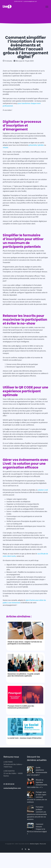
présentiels (33, 145)
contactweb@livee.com (30, 1)
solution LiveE (43, 490)
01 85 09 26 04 (9, 784)
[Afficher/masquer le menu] (47, 7)
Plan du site (43, 844)
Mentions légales (34, 844)
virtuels (5, 148)
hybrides (41, 145)
